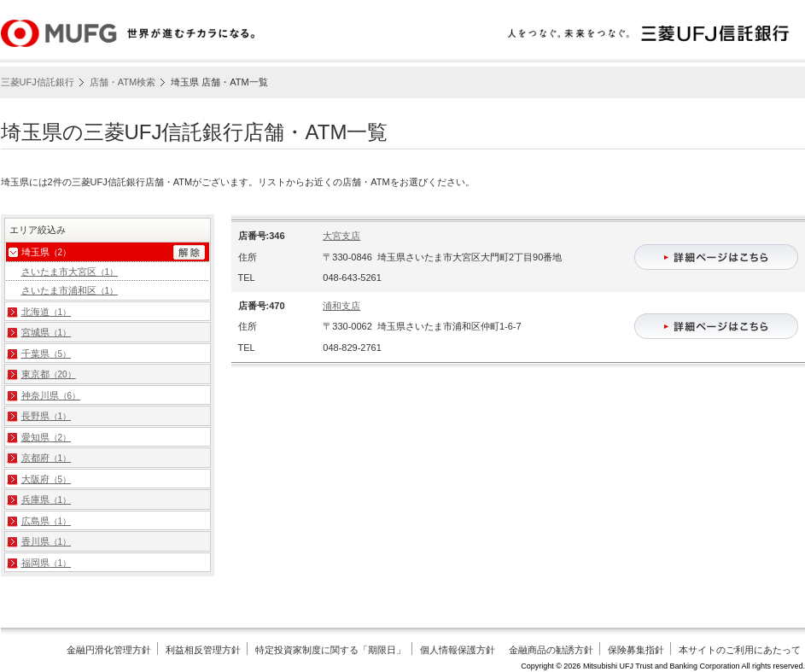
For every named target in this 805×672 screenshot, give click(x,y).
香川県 (47, 541)
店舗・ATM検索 (122, 82)
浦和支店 (341, 306)
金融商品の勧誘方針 (551, 650)
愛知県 (47, 437)
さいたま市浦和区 (70, 290)
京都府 (47, 458)
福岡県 (47, 563)
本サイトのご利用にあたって (740, 650)
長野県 (47, 416)
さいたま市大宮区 (70, 272)
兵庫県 (47, 500)
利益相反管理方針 (203, 650)
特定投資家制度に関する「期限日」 (330, 650)
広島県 (47, 521)
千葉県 (47, 354)
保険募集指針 (636, 650)
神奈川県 (51, 395)
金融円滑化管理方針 (109, 650)
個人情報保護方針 (458, 650)
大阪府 (47, 479)
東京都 (49, 374)
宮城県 (47, 332)
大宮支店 (341, 236)
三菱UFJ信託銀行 (38, 82)
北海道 (47, 312)
